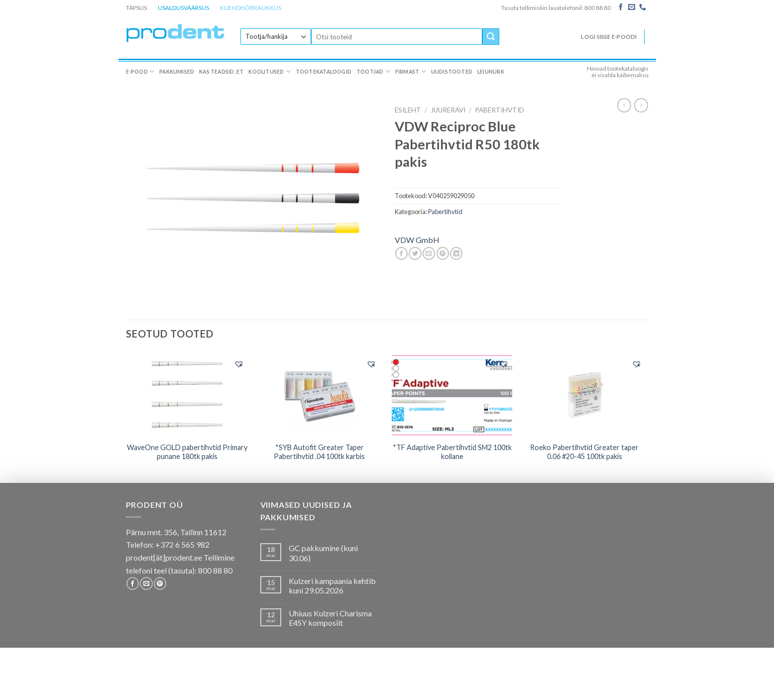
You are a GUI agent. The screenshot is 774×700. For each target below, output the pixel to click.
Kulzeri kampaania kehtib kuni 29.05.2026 (332, 585)
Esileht (408, 110)
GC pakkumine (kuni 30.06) (323, 553)
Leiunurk (491, 72)
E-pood (140, 71)
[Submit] (491, 37)
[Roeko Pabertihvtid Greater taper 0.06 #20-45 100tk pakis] (585, 395)
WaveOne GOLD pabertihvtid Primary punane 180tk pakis (187, 452)
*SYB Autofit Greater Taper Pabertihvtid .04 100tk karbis (319, 452)
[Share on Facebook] (401, 253)
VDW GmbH (417, 240)
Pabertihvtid (499, 110)
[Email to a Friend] (429, 253)
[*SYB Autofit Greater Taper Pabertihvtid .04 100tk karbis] (320, 395)
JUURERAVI (448, 110)
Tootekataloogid (324, 72)
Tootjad (373, 71)
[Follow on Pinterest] (160, 583)
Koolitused (270, 71)
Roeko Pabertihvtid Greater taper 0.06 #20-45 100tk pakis (584, 452)
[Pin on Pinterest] (443, 253)
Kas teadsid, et (221, 72)
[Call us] (643, 7)
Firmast (411, 71)
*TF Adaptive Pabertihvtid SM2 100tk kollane (452, 452)
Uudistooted (452, 72)
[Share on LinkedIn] (456, 253)
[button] (239, 364)
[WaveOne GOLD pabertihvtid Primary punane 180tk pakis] (187, 395)
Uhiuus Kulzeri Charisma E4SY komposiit (330, 618)
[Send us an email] (632, 7)
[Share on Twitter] (415, 253)
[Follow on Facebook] (621, 7)
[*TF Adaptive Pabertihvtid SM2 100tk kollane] (452, 395)
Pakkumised (177, 72)
